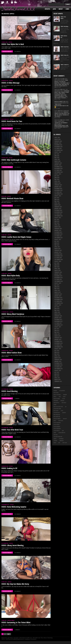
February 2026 (58, 141)
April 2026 (57, 138)
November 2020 (58, 256)
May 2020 (57, 267)
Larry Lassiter (58, 79)
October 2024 (58, 170)
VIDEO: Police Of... (65, 55)
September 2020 (59, 259)
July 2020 (57, 263)
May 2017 (57, 332)
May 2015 (57, 376)
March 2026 (57, 139)
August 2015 (58, 370)
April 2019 (57, 290)
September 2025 (59, 150)
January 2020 (58, 274)
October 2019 (58, 279)
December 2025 (58, 145)
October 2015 (58, 367)
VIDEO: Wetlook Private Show (12, 198)
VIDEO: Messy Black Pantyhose (13, 314)
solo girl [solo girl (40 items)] (56, 435)
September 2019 (59, 281)
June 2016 (57, 352)
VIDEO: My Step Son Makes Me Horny (15, 584)
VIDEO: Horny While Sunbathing (62, 121)
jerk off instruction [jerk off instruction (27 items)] (58, 407)
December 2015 (58, 363)
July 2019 (57, 285)
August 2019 (58, 283)
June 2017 (57, 330)
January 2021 (58, 252)
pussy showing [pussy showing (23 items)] (57, 427)
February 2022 (58, 229)
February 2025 (58, 163)
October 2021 (58, 236)
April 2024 (57, 181)
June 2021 (57, 243)
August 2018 (58, 305)
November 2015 (58, 365)
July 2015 (57, 372)
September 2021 (59, 238)
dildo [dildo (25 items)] (64, 397)
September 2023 (59, 194)
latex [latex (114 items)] (62, 411)
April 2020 (57, 269)
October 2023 (58, 192)
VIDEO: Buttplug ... (65, 26)
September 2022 (59, 216)
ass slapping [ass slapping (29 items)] (62, 391)
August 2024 (58, 174)
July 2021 (57, 241)
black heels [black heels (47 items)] (56, 393)
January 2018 (58, 318)
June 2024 (57, 178)
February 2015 (58, 381)
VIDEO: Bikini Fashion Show (12, 353)
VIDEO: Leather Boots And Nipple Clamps (16, 237)
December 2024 (58, 167)
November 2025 (58, 147)
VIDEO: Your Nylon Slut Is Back (13, 44)
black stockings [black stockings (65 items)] (57, 395)
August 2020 (58, 261)
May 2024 (57, 179)
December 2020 (58, 254)
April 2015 (57, 378)
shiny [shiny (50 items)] (55, 433)
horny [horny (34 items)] (55, 405)
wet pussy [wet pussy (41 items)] (65, 443)
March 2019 (57, 292)
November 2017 (58, 321)
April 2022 (57, 225)
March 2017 (57, 336)
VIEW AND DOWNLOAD (7, 51)
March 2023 (57, 205)
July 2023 (57, 198)
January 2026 (58, 143)
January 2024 (58, 187)
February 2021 (58, 250)
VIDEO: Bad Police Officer (61, 80)
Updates (47, 9)
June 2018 (57, 309)
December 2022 (58, 210)
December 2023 (58, 188)
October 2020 (58, 258)
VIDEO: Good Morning (9, 391)
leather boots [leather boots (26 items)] (57, 413)
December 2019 (58, 276)
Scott (56, 111)
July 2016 (57, 350)
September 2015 (59, 369)
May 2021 (57, 245)
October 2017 (58, 323)
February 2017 (58, 338)
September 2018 (59, 303)
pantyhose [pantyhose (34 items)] (61, 421)
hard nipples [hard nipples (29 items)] (56, 403)
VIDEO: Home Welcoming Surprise (14, 507)
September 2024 (59, 172)
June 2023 (57, 199)
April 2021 (57, 247)
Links (67, 9)
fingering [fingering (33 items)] (56, 401)
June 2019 (57, 287)
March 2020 (57, 270)
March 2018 (57, 314)
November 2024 (58, 168)
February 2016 (58, 360)
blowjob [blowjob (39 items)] (65, 395)
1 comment (17, 398)
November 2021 (58, 234)
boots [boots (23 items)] (55, 397)
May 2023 (57, 201)
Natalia (10, 42)
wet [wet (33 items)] (59, 443)
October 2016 (58, 345)
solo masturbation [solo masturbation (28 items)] (58, 437)
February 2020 (58, 272)
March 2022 (57, 227)
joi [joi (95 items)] (66, 407)
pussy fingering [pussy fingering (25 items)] (57, 423)
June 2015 (57, 374)
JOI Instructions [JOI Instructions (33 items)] (57, 409)
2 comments (17, 630)
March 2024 (57, 183)
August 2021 (58, 239)
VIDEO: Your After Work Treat (12, 430)
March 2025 (57, 161)
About (61, 9)
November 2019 (58, 278)
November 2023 (58, 190)
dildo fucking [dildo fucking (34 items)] (57, 399)
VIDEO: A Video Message (10, 83)
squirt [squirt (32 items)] (55, 439)
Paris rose (57, 89)
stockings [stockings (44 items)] (61, 439)
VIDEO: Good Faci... (65, 47)
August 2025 (58, 152)
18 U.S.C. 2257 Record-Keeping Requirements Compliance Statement (19, 639)
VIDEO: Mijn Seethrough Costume (14, 160)
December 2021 (58, 232)
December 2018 (58, 298)
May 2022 (57, 223)
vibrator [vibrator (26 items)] (61, 441)
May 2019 (57, 289)
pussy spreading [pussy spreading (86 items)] (57, 429)
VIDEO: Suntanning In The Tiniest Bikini (16, 622)
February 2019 (58, 294)
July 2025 (57, 154)
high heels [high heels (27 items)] (64, 403)
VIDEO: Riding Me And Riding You (61, 102)
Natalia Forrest (11, 620)
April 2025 (57, 159)
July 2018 (57, 307)
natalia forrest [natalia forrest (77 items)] (57, 419)
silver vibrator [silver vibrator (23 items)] (62, 433)
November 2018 (58, 300)
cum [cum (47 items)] (60, 397)
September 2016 (59, 347)
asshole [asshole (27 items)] (55, 391)
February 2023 (58, 207)
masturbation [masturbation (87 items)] (57, 417)
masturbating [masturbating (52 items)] (57, 415)
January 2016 (58, 361)
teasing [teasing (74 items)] (55, 441)
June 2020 (57, 265)
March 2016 (57, 358)
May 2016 (57, 354)
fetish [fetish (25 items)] (64, 399)
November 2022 (58, 212)
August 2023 (58, 196)
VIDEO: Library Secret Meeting (12, 545)
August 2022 (58, 218)
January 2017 (58, 340)
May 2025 (57, 158)
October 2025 (58, 148)
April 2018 (57, 312)
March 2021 (57, 249)
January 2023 (58, 209)
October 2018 (58, 301)
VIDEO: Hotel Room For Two (12, 121)
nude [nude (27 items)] (55, 421)
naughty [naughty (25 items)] (65, 419)
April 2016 (57, 356)
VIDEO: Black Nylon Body (11, 276)
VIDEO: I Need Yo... (65, 65)
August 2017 (58, 327)
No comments (18, 51)
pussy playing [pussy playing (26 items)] (57, 425)
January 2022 (58, 230)
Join (54, 9)
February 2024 (58, 185)
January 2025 (58, 165)
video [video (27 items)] (55, 443)
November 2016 (58, 343)
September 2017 (59, 325)
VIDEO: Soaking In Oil (9, 468)
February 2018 (58, 316)
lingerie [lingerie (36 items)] (64, 413)
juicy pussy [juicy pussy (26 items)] (56, 411)
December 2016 (58, 341)
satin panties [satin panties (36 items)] (57, 431)
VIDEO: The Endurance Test (61, 90)
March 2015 (57, 380)
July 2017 (57, 329)
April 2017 (57, 334)
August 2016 (58, 349)
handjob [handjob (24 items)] (62, 401)
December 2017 (58, 320)
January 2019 (58, 296)
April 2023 (57, 203)
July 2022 (57, 219)
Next (9, 634)
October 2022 (58, 214)
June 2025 (57, 156)
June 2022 (57, 221)
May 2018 (57, 310)
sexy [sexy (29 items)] (63, 431)
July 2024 (57, 176)
